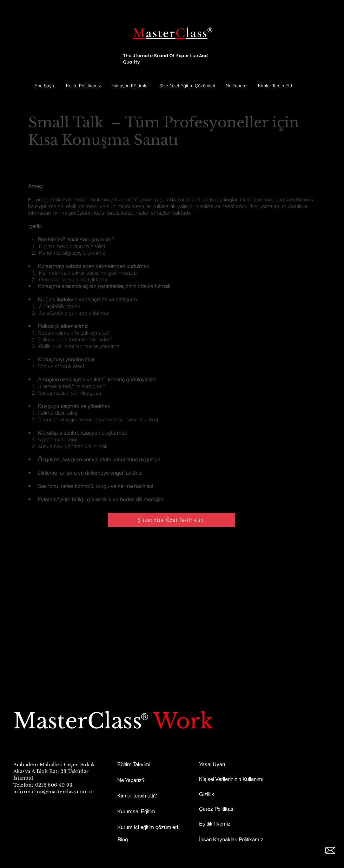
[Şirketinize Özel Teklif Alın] (171, 520)
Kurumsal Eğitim (136, 811)
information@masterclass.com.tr (53, 792)
